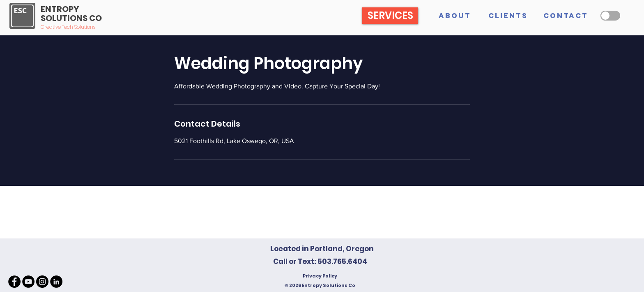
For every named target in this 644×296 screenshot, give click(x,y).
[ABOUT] (455, 16)
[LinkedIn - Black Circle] (56, 282)
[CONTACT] (566, 16)
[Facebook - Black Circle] (14, 282)
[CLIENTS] (508, 16)
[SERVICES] (390, 16)
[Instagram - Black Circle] (42, 282)
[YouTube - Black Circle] (28, 282)
